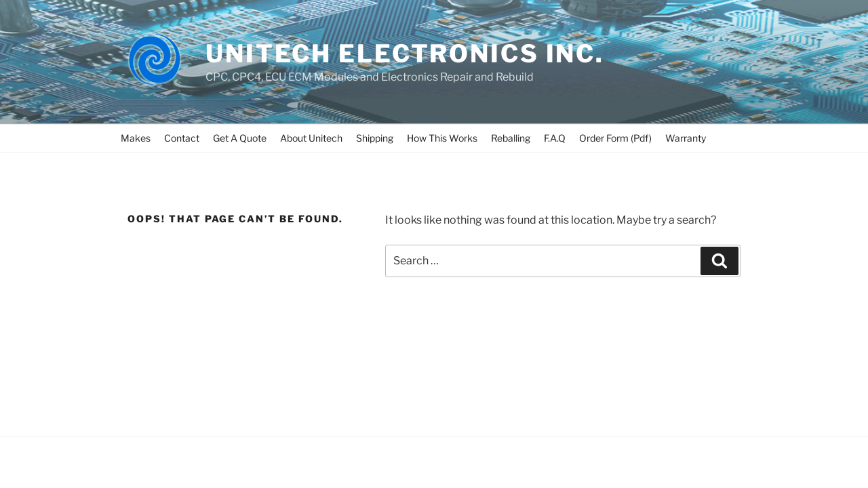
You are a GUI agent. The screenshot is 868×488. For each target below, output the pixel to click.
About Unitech (311, 138)
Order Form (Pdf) (615, 138)
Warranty (686, 138)
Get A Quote (240, 138)
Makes (136, 138)
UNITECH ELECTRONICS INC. (405, 54)
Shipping (375, 138)
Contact (182, 138)
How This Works (442, 138)
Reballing (511, 138)
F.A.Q (555, 138)
